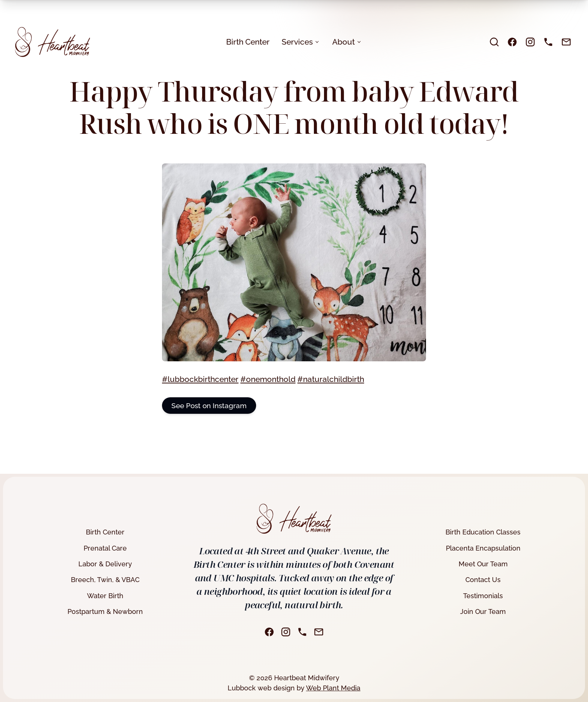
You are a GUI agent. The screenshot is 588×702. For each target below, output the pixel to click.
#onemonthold (268, 379)
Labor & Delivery (105, 564)
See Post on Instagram (209, 406)
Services (301, 42)
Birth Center (248, 42)
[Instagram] (530, 42)
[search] (494, 42)
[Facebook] (512, 42)
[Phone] (548, 42)
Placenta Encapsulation (483, 548)
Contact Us (483, 580)
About (347, 42)
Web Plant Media (333, 688)
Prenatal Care (105, 548)
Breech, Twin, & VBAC (105, 580)
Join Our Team (483, 611)
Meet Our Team (483, 564)
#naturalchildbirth (331, 379)
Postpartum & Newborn (105, 611)
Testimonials (483, 596)
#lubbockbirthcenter (200, 379)
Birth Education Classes (483, 532)
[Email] (566, 42)
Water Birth (105, 596)
